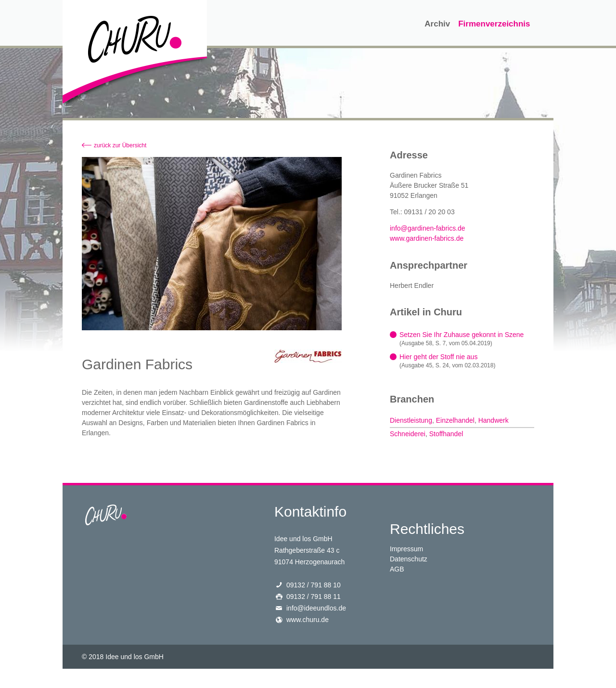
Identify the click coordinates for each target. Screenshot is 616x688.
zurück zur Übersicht (120, 145)
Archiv (437, 24)
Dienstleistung (411, 420)
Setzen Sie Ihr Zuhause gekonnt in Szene (462, 335)
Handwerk (494, 420)
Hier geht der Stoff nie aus (438, 357)
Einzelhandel (455, 420)
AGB (397, 569)
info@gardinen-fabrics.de (428, 228)
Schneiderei (408, 434)
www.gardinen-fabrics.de (427, 238)
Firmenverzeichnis (494, 24)
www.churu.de (308, 620)
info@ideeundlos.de (316, 608)
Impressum (406, 549)
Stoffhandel (446, 434)
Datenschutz (409, 559)
